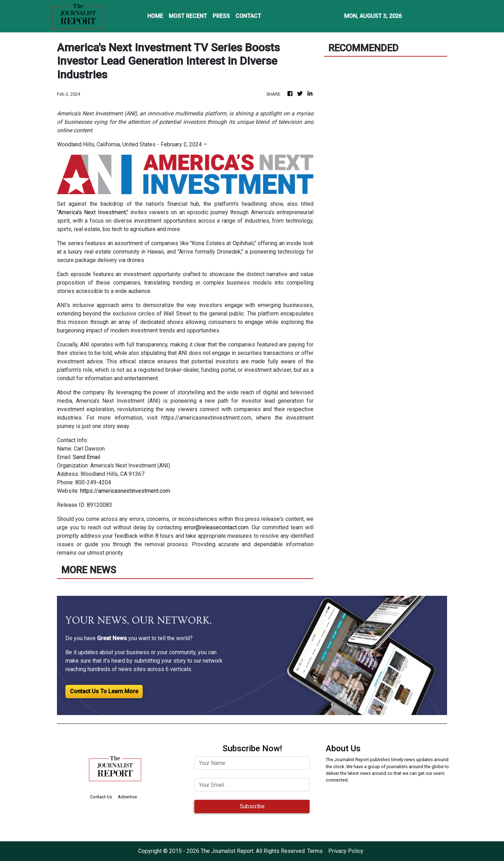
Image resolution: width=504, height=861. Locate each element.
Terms (315, 851)
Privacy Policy (346, 851)
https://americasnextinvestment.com (125, 491)
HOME (155, 16)
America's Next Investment (92, 212)
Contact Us (101, 797)
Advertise (127, 797)
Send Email (86, 457)
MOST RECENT (188, 16)
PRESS (221, 16)
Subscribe (252, 806)
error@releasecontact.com (216, 527)
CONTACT (248, 16)
